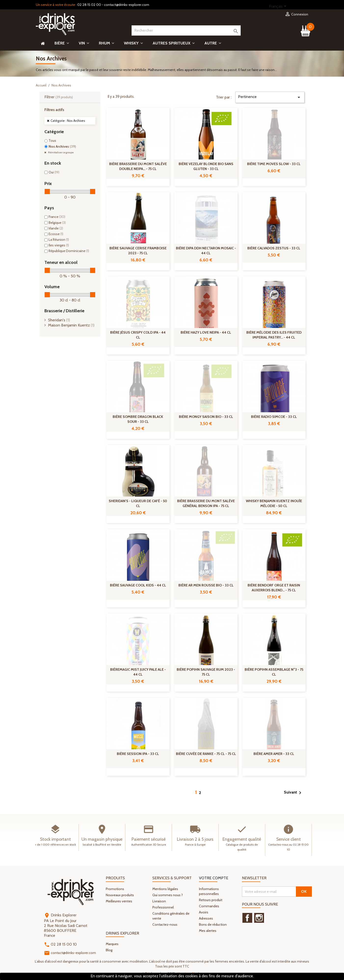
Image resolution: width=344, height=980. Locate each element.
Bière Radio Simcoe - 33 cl (274, 417)
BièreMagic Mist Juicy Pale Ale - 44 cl (138, 672)
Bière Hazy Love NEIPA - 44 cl (206, 332)
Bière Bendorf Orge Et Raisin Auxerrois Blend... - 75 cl (274, 588)
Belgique (57, 223)
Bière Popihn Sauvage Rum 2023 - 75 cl (206, 672)
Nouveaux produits (120, 895)
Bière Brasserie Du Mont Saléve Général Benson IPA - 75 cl (206, 503)
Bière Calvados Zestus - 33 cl (274, 248)
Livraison (159, 901)
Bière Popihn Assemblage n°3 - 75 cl (274, 672)
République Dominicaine (69, 251)
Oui (54, 172)
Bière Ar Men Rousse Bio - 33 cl (206, 585)
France (57, 217)
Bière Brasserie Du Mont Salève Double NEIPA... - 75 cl (138, 166)
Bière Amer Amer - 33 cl (274, 754)
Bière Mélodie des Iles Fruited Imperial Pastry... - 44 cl (274, 335)
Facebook (247, 918)
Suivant (293, 793)
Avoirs (204, 912)
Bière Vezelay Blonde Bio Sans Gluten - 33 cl (206, 166)
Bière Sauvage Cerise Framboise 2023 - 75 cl (138, 251)
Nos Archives (62, 146)
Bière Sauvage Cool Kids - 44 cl (138, 585)
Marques (112, 944)
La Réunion (59, 240)
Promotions (115, 889)
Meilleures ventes (119, 901)
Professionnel (163, 907)
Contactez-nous (165, 924)
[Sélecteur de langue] (278, 7)
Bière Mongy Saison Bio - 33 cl (206, 417)
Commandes (209, 906)
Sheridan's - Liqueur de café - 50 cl (138, 503)
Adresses (206, 918)
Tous (52, 141)
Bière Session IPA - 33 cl (138, 754)
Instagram (259, 918)
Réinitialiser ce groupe (61, 152)
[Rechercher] (186, 30)
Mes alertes (208, 931)
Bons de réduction (213, 924)
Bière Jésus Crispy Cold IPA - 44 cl (138, 335)
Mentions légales (165, 889)
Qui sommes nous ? (168, 895)
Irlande (56, 228)
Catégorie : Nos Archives (68, 121)
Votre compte (214, 878)
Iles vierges (59, 245)
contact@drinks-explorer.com (127, 5)
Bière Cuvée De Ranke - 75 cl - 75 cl (206, 754)
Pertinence (270, 97)
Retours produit (211, 900)
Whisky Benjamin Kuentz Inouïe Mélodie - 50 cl (274, 503)
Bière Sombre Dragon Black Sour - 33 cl (138, 419)
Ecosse (56, 234)
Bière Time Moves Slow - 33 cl (274, 164)
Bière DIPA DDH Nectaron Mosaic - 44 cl (206, 251)
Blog (109, 950)
